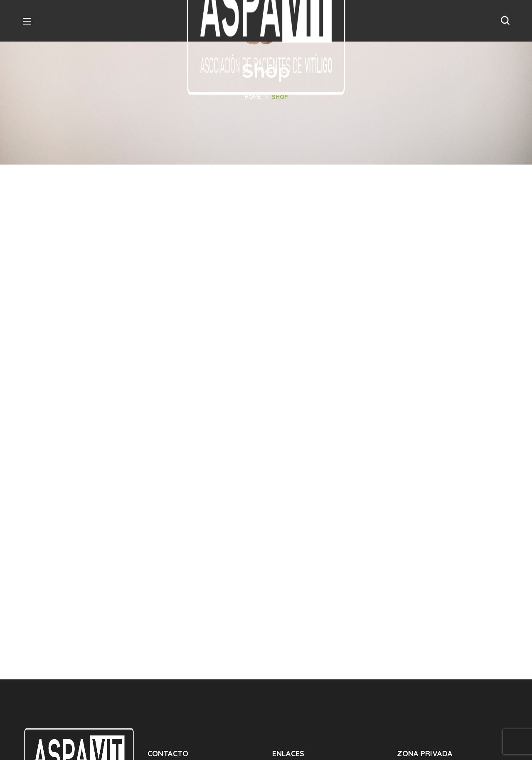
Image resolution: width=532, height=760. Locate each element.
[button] (505, 21)
